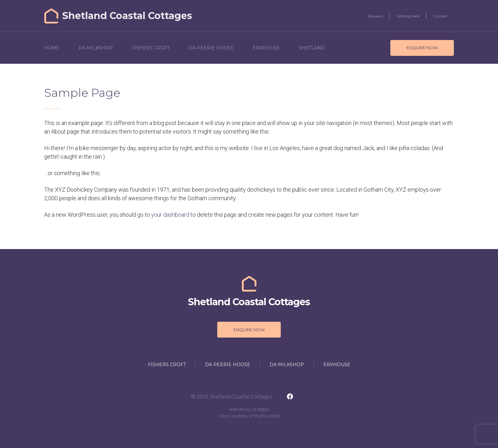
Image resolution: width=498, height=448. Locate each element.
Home (52, 48)
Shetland (312, 48)
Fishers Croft (151, 48)
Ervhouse (266, 48)
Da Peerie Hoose (211, 48)
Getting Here (408, 16)
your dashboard (170, 215)
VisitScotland (267, 416)
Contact (440, 16)
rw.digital (260, 409)
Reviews (376, 16)
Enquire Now (422, 48)
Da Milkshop (96, 48)
